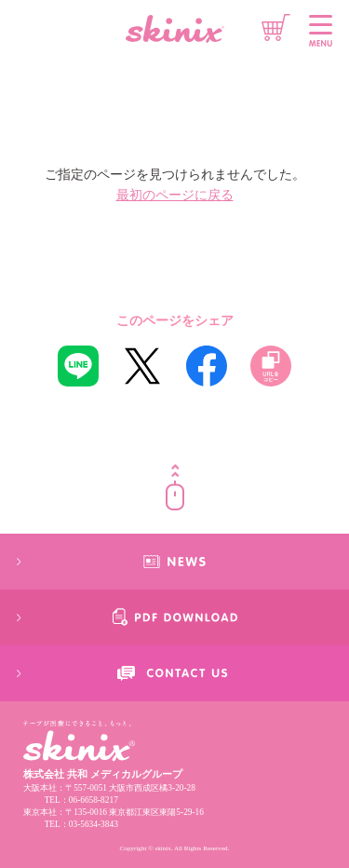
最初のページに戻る (175, 195)
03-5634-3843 (94, 824)
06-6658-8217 (94, 800)
